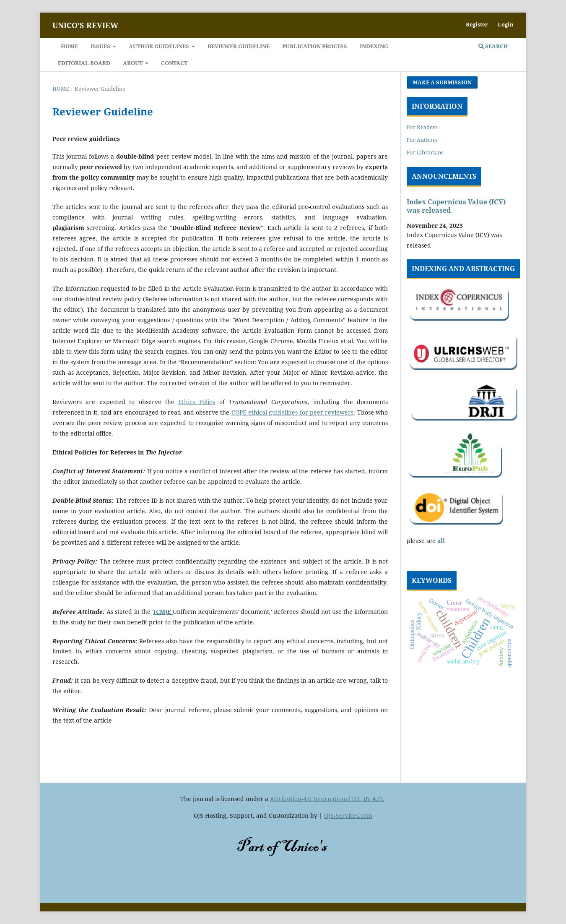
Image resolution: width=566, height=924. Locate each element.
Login (506, 24)
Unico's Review (85, 25)
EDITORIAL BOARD (84, 63)
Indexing (374, 46)
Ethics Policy (197, 402)
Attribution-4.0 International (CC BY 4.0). (327, 799)
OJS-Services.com (348, 816)
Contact (174, 63)
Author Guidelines (160, 46)
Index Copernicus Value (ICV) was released (456, 206)
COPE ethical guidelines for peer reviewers (293, 412)
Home (69, 46)
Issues (101, 46)
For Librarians (425, 152)
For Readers (422, 127)
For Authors (422, 140)
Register (477, 24)
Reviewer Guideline (239, 46)
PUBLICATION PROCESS (315, 46)
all (441, 541)
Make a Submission (442, 82)
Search (493, 46)
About (133, 63)
